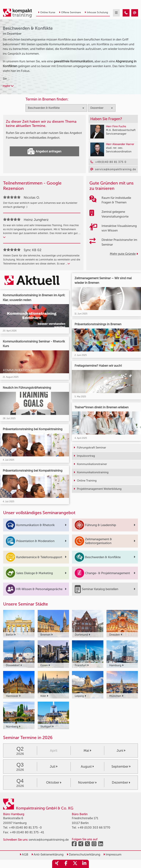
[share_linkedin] (84, 864)
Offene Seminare (70, 12)
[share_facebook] (66, 864)
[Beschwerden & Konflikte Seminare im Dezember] (126, 13)
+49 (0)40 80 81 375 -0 (25, 827)
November (87, 783)
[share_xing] (57, 864)
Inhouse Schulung (96, 12)
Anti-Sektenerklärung (47, 854)
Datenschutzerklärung (83, 854)
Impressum (112, 854)
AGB (24, 854)
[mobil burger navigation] (116, 13)
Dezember (121, 783)
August (87, 767)
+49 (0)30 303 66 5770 (94, 827)
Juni (121, 751)
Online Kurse (47, 12)
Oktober (54, 783)
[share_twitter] (75, 864)
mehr (8, 86)
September (121, 767)
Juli (54, 767)
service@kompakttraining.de (49, 840)
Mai (87, 751)
